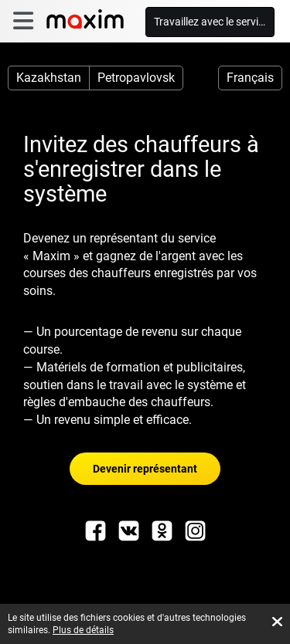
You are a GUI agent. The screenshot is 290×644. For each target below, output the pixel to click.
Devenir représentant (145, 469)
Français (250, 78)
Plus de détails (83, 630)
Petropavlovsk (136, 78)
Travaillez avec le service (212, 22)
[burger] (23, 21)
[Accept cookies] (277, 622)
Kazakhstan (49, 78)
